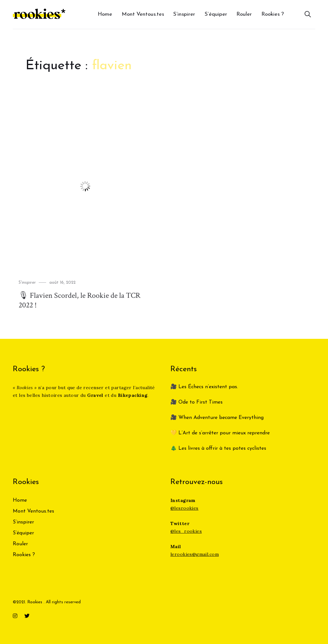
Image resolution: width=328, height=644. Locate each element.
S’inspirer (184, 14)
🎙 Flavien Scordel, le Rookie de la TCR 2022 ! (79, 300)
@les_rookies (186, 531)
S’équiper (216, 14)
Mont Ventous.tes (143, 14)
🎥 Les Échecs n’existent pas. (204, 387)
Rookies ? (273, 14)
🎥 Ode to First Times (197, 402)
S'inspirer (27, 283)
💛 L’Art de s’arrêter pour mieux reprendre (220, 433)
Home (105, 14)
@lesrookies (184, 508)
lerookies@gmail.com (195, 554)
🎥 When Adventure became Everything (217, 418)
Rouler (244, 14)
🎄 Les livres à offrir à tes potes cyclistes (218, 448)
